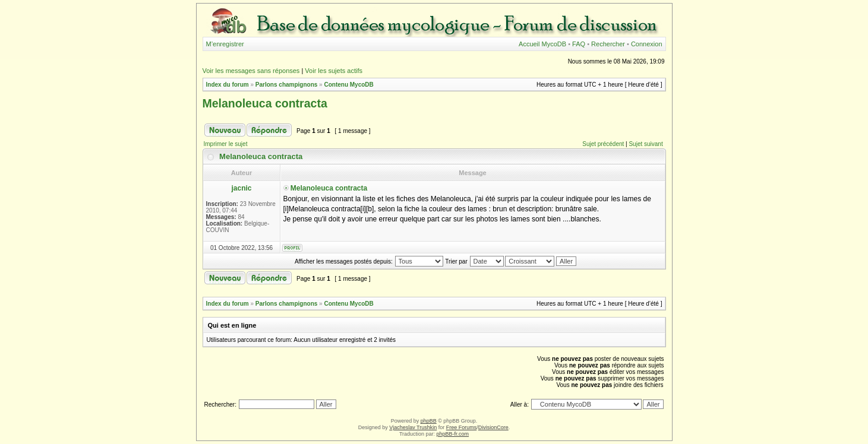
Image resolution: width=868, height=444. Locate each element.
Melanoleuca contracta (265, 103)
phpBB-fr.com (453, 434)
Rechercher (608, 44)
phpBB (429, 421)
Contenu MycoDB (348, 85)
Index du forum (228, 85)
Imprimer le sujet (226, 144)
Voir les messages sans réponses (251, 71)
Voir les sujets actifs (334, 71)
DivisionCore (493, 427)
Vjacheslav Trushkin (413, 427)
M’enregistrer (225, 44)
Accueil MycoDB (542, 44)
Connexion (647, 44)
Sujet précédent (603, 144)
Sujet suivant (646, 144)
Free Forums (462, 427)
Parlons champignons (286, 85)
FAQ (579, 44)
